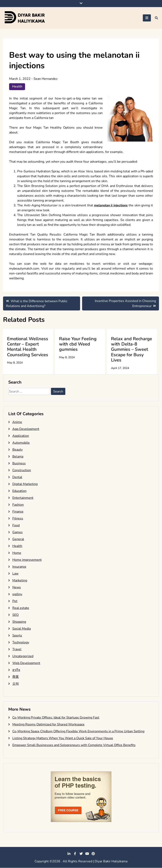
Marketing (20, 581)
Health (17, 87)
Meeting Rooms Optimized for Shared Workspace (48, 725)
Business (19, 464)
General (18, 539)
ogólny (17, 594)
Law (15, 574)
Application (21, 436)
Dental (17, 477)
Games (17, 532)
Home (17, 553)
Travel (17, 649)
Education (19, 491)
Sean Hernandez (46, 79)
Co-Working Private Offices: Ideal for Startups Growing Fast (56, 718)
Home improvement (27, 560)
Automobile (21, 443)
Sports (17, 636)
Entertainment (23, 498)
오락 (16, 684)
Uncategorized (23, 656)
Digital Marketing (25, 484)
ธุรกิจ (16, 670)
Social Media (22, 629)
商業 (16, 677)
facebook (75, 854)
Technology (21, 643)
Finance (18, 512)
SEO (15, 615)
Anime (17, 422)
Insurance (19, 567)
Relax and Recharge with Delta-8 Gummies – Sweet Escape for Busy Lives (132, 350)
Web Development (26, 663)
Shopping (19, 622)
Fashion (18, 505)
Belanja (18, 457)
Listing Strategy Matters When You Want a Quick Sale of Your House (63, 738)
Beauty (17, 450)
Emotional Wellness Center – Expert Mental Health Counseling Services (28, 347)
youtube (87, 854)
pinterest (93, 854)
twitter (81, 854)
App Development (26, 429)
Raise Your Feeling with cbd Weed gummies (78, 344)
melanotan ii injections (111, 205)
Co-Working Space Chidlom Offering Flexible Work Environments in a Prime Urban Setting (78, 732)
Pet (15, 601)
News (17, 588)
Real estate (21, 608)
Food (16, 526)
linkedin (69, 854)
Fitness (18, 519)
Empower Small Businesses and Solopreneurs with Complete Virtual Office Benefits (74, 745)
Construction (22, 470)
